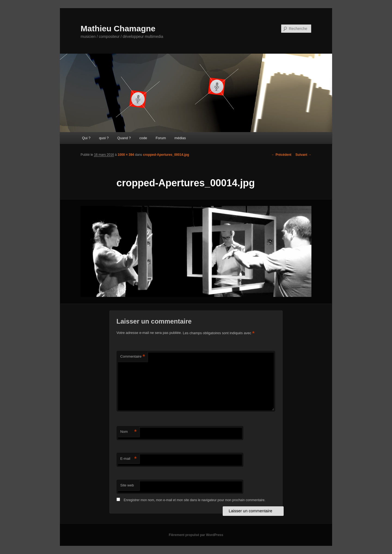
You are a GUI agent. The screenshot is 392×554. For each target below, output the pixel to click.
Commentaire (133, 357)
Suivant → (303, 155)
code (143, 138)
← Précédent (281, 155)
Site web (127, 485)
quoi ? (104, 138)
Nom (128, 432)
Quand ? (124, 138)
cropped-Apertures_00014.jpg (166, 155)
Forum (161, 138)
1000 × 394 (126, 155)
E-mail (128, 459)
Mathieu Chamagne (118, 28)
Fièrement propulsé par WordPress (196, 535)
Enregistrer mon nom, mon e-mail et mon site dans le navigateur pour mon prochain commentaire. (195, 500)
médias (180, 138)
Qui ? (86, 138)
